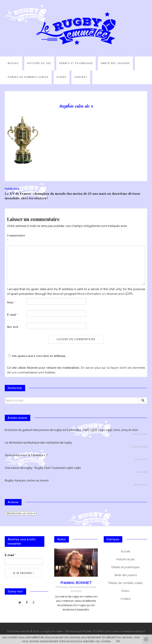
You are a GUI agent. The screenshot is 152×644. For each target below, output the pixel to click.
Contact (81, 77)
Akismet (58, 294)
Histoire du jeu (39, 63)
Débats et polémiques (76, 63)
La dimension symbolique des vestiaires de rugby (38, 443)
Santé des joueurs (115, 63)
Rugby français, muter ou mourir (27, 480)
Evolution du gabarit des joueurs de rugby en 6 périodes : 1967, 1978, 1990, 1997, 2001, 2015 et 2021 (71, 430)
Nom (11, 302)
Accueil (13, 63)
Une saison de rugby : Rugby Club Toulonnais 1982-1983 (43, 468)
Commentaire (16, 238)
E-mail (12, 315)
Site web (13, 327)
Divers (62, 77)
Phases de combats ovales (28, 77)
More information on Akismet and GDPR (105, 294)
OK (118, 641)
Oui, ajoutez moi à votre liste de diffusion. (36, 356)
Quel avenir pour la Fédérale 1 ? (26, 455)
